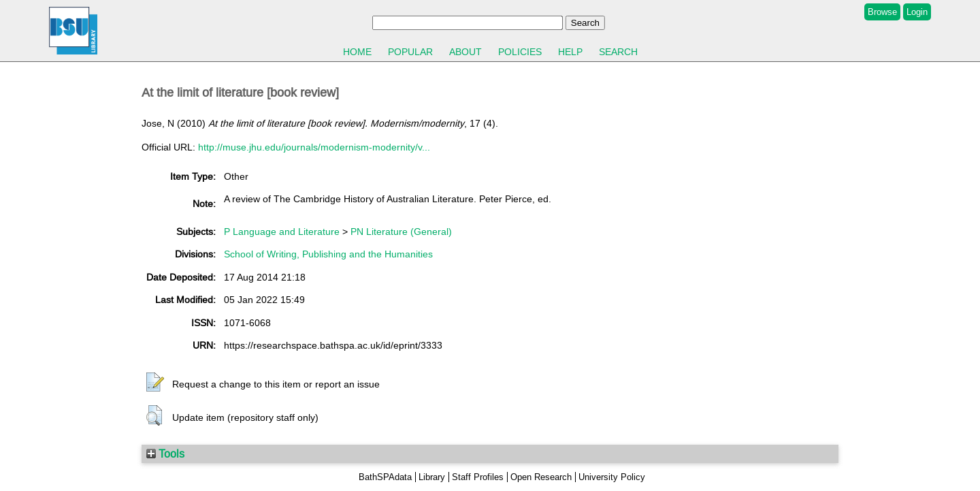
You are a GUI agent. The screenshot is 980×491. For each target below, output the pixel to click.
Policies (520, 52)
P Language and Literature (282, 232)
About (465, 52)
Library (432, 477)
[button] (155, 383)
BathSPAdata (385, 477)
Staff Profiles (478, 477)
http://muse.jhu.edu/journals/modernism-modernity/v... (314, 147)
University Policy (612, 477)
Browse (882, 12)
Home (357, 52)
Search (618, 52)
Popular (410, 52)
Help (570, 52)
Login (917, 12)
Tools (165, 454)
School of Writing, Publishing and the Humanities (328, 254)
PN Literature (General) (401, 232)
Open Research (541, 477)
